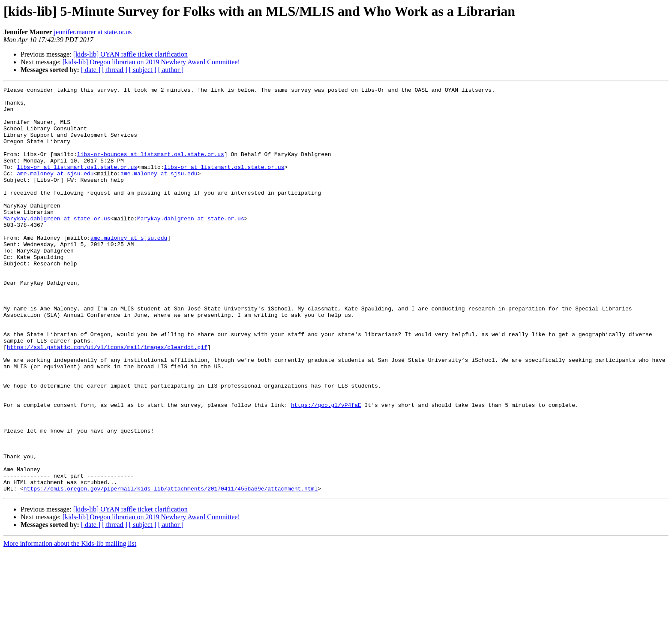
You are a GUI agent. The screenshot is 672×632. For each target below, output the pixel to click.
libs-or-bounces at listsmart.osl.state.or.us (151, 168)
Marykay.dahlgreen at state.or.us (57, 245)
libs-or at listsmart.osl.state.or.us (77, 184)
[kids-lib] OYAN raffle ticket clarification (130, 54)
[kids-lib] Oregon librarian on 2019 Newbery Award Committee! (151, 62)
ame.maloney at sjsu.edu (55, 191)
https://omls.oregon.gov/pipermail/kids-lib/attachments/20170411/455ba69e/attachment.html (171, 569)
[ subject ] (143, 70)
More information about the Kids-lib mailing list (70, 624)
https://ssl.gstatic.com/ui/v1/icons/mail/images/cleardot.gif (107, 400)
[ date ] (91, 70)
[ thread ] (115, 70)
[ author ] (171, 70)
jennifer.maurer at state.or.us (93, 32)
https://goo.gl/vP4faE (326, 469)
